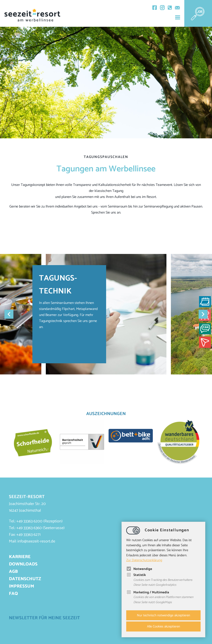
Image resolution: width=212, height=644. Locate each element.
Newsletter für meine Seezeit (44, 618)
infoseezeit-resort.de (36, 541)
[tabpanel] (106, 314)
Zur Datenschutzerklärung (144, 560)
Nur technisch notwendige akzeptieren (164, 615)
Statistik (136, 575)
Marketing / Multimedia (148, 592)
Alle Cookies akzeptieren (164, 626)
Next (203, 314)
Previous (9, 314)
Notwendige (139, 569)
